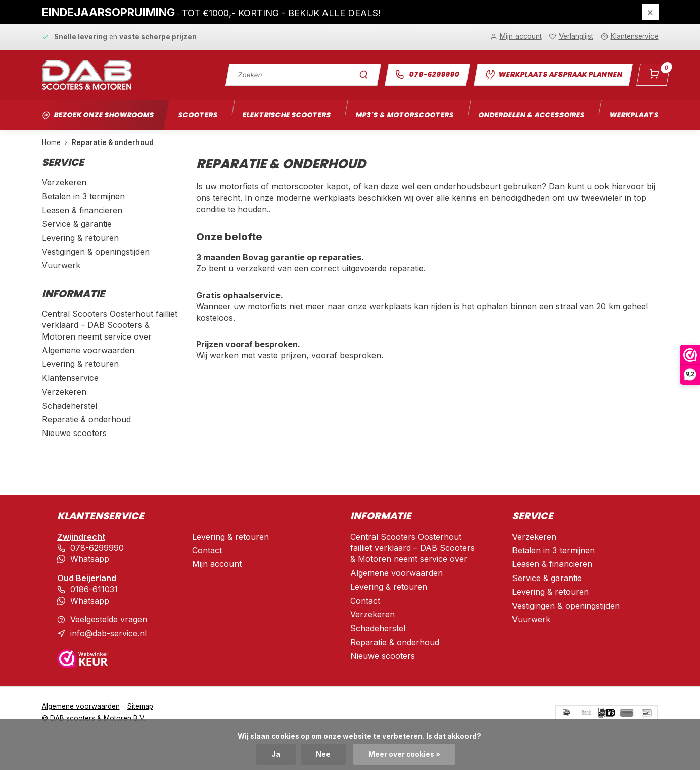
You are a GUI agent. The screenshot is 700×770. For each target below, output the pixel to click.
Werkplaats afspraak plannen (553, 75)
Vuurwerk (61, 265)
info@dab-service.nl (108, 633)
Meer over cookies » (404, 754)
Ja (276, 754)
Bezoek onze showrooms (104, 115)
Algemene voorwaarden (88, 350)
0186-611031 (94, 589)
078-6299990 (427, 75)
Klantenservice (70, 378)
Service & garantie (77, 224)
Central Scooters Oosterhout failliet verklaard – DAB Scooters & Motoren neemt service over (110, 325)
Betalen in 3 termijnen (83, 196)
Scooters (198, 115)
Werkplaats (634, 115)
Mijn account (217, 564)
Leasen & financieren (82, 210)
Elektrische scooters (287, 115)
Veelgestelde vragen (109, 619)
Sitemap (140, 706)
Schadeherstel (69, 406)
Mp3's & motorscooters (405, 115)
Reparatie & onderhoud (113, 142)
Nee (323, 754)
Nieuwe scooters (74, 433)
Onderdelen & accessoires (531, 115)
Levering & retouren (80, 238)
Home (57, 142)
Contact (207, 550)
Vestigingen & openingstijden (96, 252)
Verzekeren (64, 182)
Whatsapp (90, 559)
